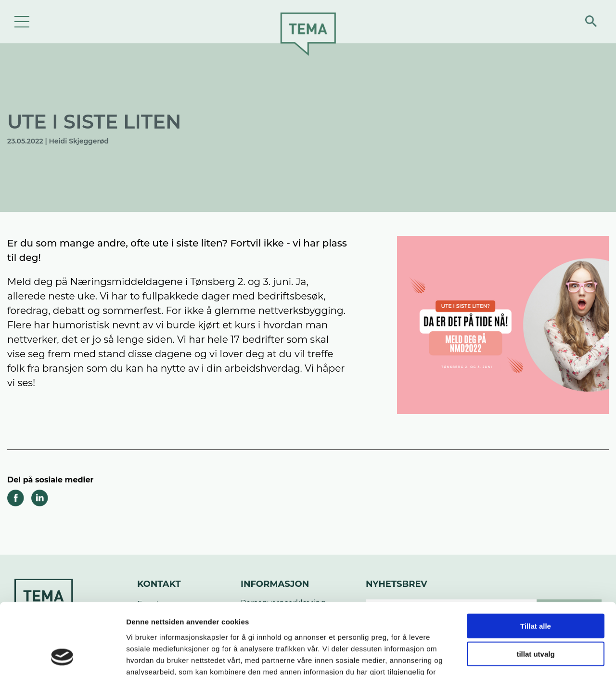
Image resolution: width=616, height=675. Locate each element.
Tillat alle (536, 560)
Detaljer (513, 656)
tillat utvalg (535, 588)
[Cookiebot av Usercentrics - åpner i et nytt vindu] (62, 656)
